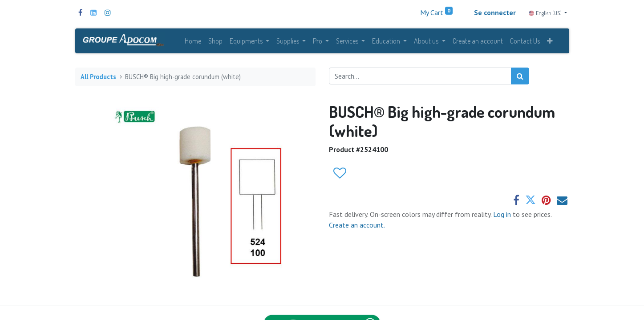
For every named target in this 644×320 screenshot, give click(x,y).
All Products (98, 77)
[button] (550, 41)
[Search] (520, 76)
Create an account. (357, 225)
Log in (503, 214)
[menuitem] (193, 41)
